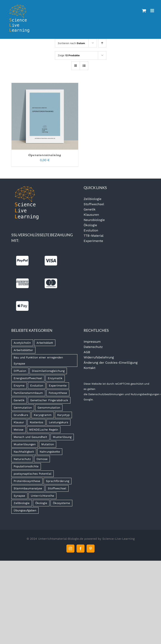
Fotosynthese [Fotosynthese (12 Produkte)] (58, 393)
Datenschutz (93, 347)
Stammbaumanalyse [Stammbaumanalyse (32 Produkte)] (28, 488)
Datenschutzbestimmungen (106, 394)
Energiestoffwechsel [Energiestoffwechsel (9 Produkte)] (28, 378)
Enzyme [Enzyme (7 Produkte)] (19, 385)
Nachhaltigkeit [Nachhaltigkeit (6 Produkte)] (24, 452)
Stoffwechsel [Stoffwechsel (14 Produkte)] (57, 488)
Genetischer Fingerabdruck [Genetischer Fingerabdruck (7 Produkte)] (49, 400)
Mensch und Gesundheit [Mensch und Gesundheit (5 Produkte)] (30, 437)
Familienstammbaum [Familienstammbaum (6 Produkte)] (28, 393)
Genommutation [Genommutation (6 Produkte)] (49, 408)
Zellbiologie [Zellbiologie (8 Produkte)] (22, 503)
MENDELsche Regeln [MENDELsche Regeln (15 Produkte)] (44, 430)
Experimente (93, 241)
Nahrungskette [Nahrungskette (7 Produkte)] (50, 452)
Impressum (92, 342)
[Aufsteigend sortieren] (102, 43)
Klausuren (91, 215)
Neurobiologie (94, 220)
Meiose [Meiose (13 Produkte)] (19, 430)
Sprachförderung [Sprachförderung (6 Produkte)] (58, 481)
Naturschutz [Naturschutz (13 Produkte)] (22, 459)
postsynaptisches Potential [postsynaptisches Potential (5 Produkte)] (32, 474)
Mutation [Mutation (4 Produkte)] (48, 444)
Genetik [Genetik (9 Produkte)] (19, 400)
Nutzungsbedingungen (145, 394)
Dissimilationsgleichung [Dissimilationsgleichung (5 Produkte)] (48, 371)
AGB (87, 352)
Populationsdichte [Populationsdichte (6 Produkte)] (26, 466)
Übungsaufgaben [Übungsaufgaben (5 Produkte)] (25, 510)
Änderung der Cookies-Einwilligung (111, 363)
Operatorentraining (45, 155)
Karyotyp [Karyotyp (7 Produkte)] (63, 415)
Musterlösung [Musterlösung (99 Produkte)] (62, 437)
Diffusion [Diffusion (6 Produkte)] (20, 371)
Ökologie (90, 225)
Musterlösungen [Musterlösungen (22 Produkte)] (25, 444)
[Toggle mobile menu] (153, 11)
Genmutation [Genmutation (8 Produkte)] (23, 408)
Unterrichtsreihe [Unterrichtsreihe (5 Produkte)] (42, 496)
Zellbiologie (93, 199)
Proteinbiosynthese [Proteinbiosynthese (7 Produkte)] (27, 481)
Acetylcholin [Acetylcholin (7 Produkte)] (22, 343)
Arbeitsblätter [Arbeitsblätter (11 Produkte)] (23, 350)
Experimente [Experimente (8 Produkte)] (58, 385)
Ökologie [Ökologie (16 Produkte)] (41, 503)
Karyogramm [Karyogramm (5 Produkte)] (43, 415)
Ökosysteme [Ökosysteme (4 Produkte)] (61, 503)
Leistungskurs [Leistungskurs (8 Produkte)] (58, 422)
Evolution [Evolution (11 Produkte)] (37, 385)
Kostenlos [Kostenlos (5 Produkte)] (36, 422)
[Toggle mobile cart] (144, 11)
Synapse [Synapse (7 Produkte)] (19, 496)
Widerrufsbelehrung (99, 357)
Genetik (90, 209)
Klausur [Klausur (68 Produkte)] (19, 422)
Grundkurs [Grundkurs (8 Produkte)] (21, 415)
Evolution (91, 230)
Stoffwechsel (94, 204)
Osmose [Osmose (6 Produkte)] (42, 459)
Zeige (69, 55)
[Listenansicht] (84, 66)
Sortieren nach (71, 43)
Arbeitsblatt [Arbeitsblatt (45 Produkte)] (45, 343)
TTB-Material (94, 236)
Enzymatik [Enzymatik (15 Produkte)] (55, 378)
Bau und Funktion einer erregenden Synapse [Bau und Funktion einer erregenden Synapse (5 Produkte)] (38, 360)
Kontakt (90, 368)
